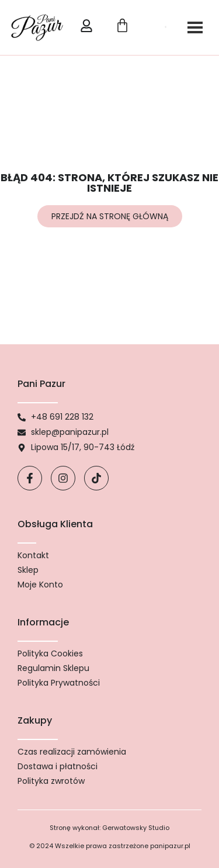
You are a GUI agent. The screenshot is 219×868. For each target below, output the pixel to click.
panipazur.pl (170, 846)
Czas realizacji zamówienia (72, 752)
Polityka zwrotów (51, 781)
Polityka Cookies (50, 653)
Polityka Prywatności (59, 683)
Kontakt (33, 555)
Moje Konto (40, 585)
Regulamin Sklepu (53, 668)
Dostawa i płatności (58, 766)
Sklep (28, 570)
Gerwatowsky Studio (136, 828)
